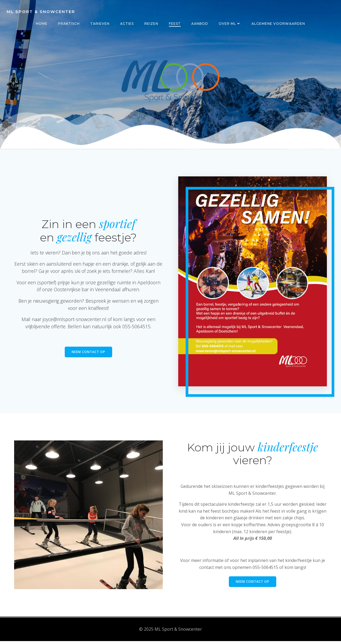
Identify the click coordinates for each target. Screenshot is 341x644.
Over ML (230, 24)
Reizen (151, 24)
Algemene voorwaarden (278, 24)
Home (42, 24)
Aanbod (200, 24)
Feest (175, 24)
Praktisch (69, 24)
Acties (127, 24)
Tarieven (100, 24)
